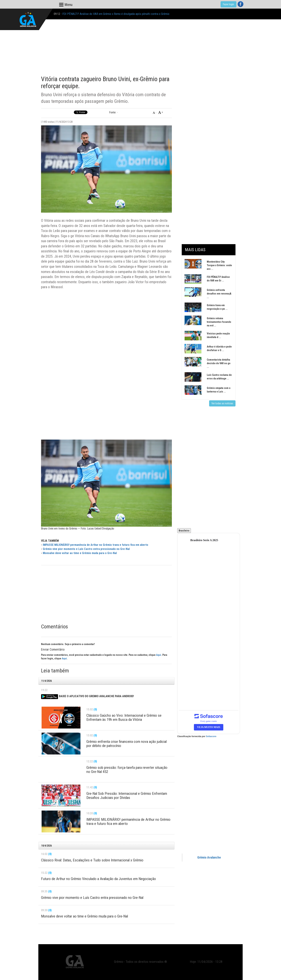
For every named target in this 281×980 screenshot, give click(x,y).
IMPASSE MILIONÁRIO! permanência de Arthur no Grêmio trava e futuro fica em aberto (96, 545)
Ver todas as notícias (222, 403)
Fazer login (228, 4)
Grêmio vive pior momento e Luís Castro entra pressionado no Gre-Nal (86, 549)
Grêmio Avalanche (209, 857)
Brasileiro (184, 531)
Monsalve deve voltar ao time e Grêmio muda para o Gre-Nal (80, 553)
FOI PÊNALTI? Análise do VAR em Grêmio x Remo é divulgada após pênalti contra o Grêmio (116, 14)
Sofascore (211, 736)
